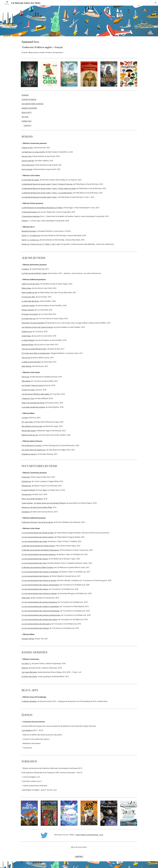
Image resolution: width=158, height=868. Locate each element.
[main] (54, 47)
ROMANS (25, 95)
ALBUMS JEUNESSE (29, 99)
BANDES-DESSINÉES (29, 108)
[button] (156, 3)
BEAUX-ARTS (27, 112)
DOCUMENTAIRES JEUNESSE (33, 104)
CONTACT (28, 126)
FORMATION (27, 121)
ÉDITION (25, 117)
